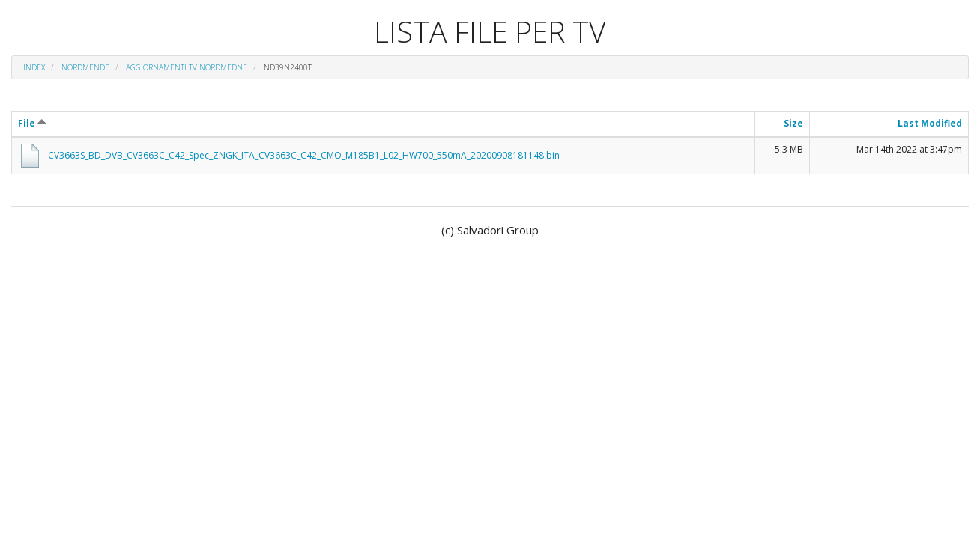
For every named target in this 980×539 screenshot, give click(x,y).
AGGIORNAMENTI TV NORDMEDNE (187, 67)
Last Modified (930, 123)
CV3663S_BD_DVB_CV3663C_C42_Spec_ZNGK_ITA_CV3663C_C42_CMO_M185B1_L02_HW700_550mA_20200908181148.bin (304, 155)
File (32, 123)
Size (793, 123)
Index (34, 67)
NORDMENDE (85, 67)
